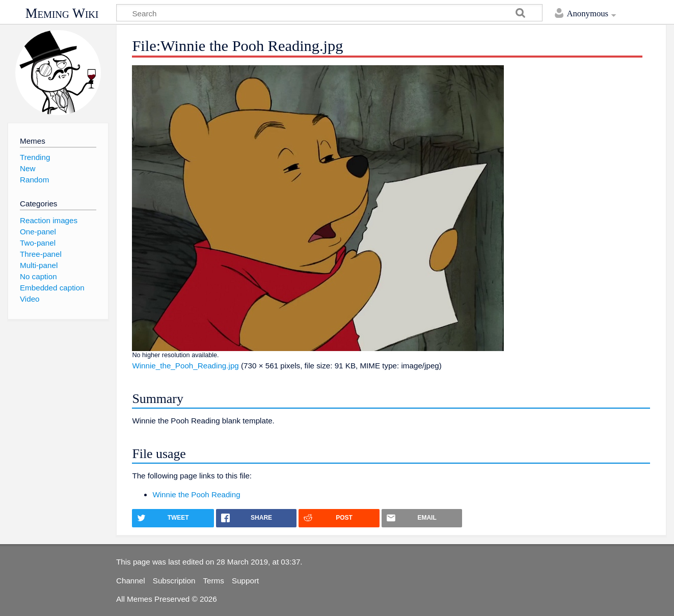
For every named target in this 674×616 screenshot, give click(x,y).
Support (245, 581)
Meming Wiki (62, 13)
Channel (131, 581)
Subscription (174, 581)
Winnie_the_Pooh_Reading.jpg (185, 366)
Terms (214, 581)
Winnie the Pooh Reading (196, 494)
